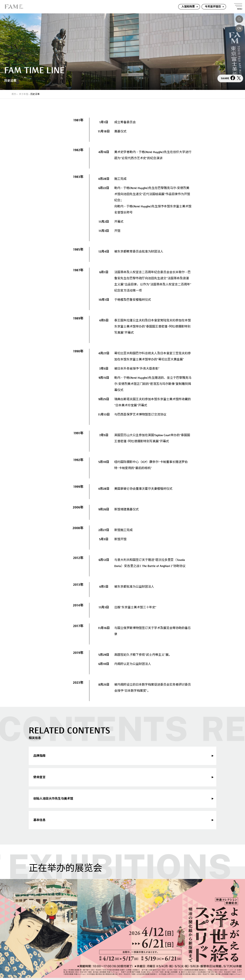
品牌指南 (39, 756)
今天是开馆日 (213, 7)
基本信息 (39, 820)
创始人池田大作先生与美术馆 (53, 799)
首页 (14, 94)
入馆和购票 (188, 7)
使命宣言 (39, 777)
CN (239, 28)
